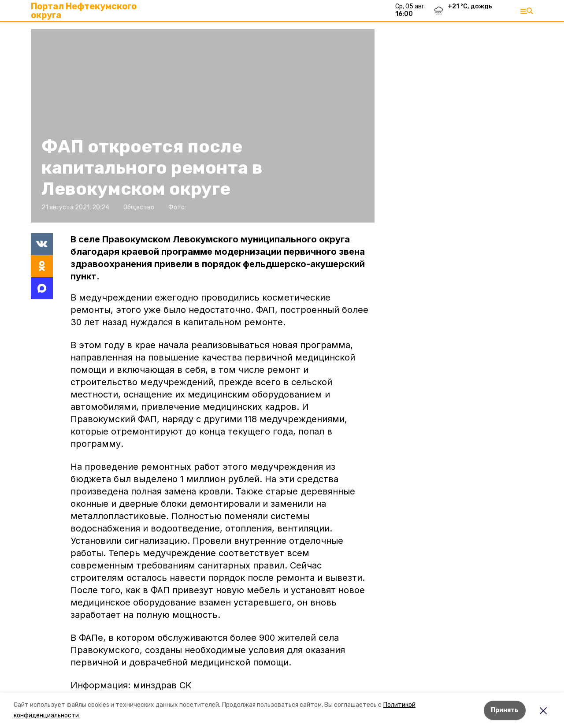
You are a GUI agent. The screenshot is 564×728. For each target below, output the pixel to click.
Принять (505, 710)
